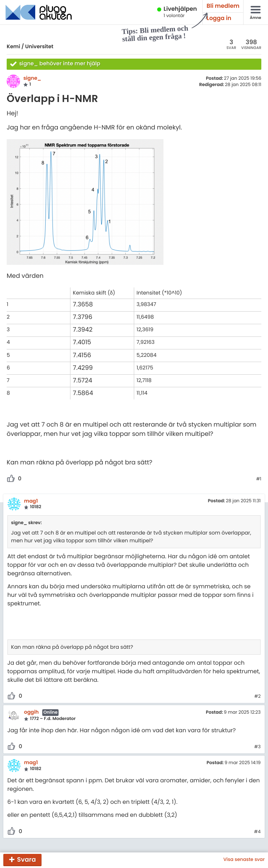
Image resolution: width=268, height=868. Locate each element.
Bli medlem (223, 6)
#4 (257, 832)
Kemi (13, 46)
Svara (27, 859)
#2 (257, 697)
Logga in (219, 18)
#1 (259, 479)
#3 (257, 747)
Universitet (39, 46)
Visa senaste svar (244, 860)
